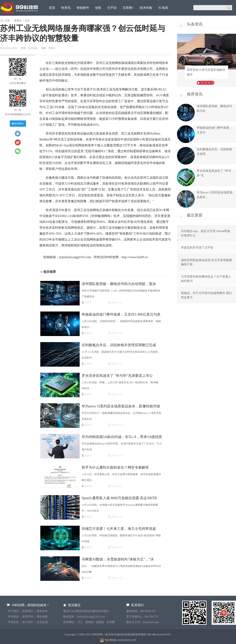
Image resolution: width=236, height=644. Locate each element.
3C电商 (163, 8)
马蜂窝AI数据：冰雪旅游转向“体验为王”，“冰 (118, 559)
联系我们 (28, 611)
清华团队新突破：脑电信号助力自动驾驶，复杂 (119, 284)
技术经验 (146, 8)
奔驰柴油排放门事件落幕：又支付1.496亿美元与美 (121, 314)
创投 (98, 8)
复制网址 (19, 124)
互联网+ (128, 8)
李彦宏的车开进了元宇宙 (197, 248)
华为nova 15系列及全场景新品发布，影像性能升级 (121, 406)
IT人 (80, 622)
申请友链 (13, 622)
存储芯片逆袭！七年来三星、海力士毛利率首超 (119, 529)
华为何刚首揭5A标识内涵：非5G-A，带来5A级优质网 (122, 437)
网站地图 (42, 617)
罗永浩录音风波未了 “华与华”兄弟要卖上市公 (117, 376)
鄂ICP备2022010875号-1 (160, 635)
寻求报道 (13, 617)
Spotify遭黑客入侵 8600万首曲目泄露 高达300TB (119, 498)
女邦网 (111, 622)
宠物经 (89, 622)
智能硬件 (83, 8)
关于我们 (13, 611)
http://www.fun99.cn (135, 257)
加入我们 (28, 622)
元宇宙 (112, 8)
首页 (52, 8)
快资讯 (66, 8)
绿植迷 (100, 622)
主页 (7, 21)
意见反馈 (42, 622)
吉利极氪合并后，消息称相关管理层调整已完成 (119, 345)
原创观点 (55, 18)
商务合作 (42, 611)
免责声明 (28, 617)
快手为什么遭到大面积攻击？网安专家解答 (115, 467)
